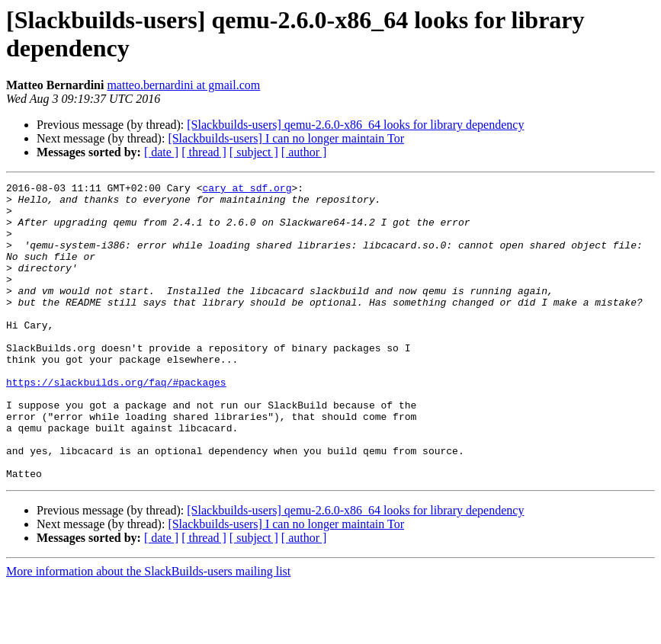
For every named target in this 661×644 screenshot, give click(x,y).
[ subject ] (254, 152)
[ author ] (304, 152)
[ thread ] (204, 152)
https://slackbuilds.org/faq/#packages (116, 423)
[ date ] (161, 152)
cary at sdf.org (247, 190)
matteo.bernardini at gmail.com (183, 85)
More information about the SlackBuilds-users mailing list (148, 631)
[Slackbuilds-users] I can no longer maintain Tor (286, 138)
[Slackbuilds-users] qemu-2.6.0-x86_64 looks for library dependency (355, 125)
